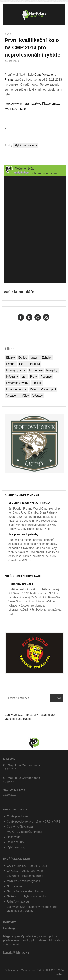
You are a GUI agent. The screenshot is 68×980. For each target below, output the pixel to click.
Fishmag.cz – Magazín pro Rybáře (34, 14)
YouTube (38, 317)
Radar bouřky (15, 842)
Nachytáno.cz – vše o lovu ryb (26, 891)
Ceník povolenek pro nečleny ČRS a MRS (34, 822)
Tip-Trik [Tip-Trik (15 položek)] (37, 383)
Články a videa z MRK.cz (22, 495)
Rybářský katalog (18, 902)
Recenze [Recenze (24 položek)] (46, 377)
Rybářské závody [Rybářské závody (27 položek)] (17, 383)
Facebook (21, 317)
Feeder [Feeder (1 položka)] (11, 364)
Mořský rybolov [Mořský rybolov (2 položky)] (16, 370)
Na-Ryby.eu (14, 886)
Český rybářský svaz (20, 827)
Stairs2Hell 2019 (14, 790)
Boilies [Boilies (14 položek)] (23, 358)
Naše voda (14, 837)
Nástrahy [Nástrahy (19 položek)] (12, 377)
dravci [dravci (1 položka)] (34, 358)
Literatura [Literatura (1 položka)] (34, 364)
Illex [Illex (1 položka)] (22, 364)
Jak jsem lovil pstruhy (23, 534)
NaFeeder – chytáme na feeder (27, 896)
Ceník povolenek (17, 816)
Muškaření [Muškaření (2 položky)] (36, 370)
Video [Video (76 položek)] (34, 389)
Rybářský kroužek (21, 584)
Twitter (29, 317)
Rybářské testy (16, 847)
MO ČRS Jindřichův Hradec (24, 576)
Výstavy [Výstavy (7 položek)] (37, 396)
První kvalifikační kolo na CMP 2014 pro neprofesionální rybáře (32, 48)
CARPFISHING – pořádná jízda (27, 866)
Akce (8, 34)
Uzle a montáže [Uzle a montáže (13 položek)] (16, 389)
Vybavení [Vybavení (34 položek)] (12, 396)
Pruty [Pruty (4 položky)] (33, 377)
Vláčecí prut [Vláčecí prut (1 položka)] (48, 389)
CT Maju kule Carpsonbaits (22, 765)
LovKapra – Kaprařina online (25, 876)
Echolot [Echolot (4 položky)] (47, 358)
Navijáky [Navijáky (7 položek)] (52, 370)
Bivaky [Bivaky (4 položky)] (10, 358)
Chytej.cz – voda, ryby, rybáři (25, 871)
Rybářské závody (26, 145)
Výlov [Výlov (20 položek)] (25, 396)
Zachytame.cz (14, 715)
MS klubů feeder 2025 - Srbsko (29, 503)
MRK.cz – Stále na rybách (23, 881)
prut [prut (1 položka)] (24, 377)
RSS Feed (46, 317)
